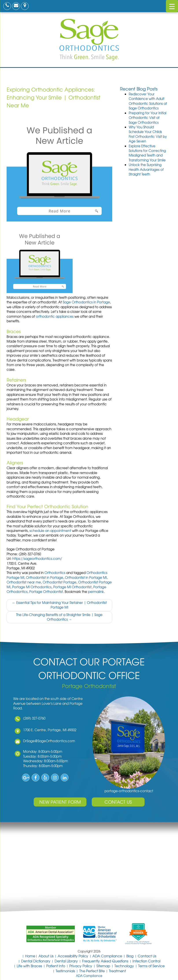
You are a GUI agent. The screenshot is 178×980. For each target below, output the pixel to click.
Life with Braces (29, 966)
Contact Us (118, 802)
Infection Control (146, 961)
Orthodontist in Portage (45, 578)
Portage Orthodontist (46, 592)
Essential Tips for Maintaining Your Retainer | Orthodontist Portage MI (59, 605)
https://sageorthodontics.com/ (37, 559)
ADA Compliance (107, 956)
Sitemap (103, 966)
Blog (130, 956)
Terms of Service (151, 966)
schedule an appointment (50, 531)
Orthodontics (55, 573)
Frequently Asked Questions (105, 961)
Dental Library (66, 961)
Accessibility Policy (73, 956)
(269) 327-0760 (32, 718)
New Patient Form (60, 802)
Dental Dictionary (36, 961)
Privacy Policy (81, 966)
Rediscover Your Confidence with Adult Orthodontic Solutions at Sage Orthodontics (148, 101)
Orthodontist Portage (60, 582)
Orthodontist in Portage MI (86, 578)
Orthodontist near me (24, 582)
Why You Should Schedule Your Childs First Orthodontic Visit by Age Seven (148, 134)
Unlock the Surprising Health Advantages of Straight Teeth (146, 169)
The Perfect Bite (92, 971)
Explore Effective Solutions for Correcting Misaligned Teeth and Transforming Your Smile (147, 153)
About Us (46, 956)
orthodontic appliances (55, 316)
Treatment (117, 971)
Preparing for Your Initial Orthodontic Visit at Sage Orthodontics (148, 118)
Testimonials (65, 971)
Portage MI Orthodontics (32, 587)
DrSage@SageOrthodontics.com (47, 741)
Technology (124, 966)
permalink (96, 592)
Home (30, 956)
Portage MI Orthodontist (72, 587)
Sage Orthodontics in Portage (86, 302)
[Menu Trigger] (172, 6)
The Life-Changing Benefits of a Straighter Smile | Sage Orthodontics (59, 617)
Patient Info (56, 966)
